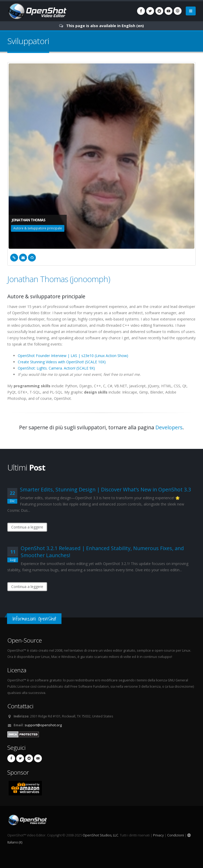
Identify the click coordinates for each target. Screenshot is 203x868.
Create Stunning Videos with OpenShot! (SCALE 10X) (62, 362)
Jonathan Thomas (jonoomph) (59, 279)
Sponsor (18, 772)
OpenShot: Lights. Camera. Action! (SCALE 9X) (56, 368)
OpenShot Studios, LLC (100, 835)
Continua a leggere (27, 527)
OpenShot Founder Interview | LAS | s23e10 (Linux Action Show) (73, 356)
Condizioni (176, 835)
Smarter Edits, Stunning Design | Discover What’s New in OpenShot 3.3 (105, 489)
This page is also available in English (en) (105, 26)
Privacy (158, 835)
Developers (169, 427)
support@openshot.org (43, 725)
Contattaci (20, 706)
